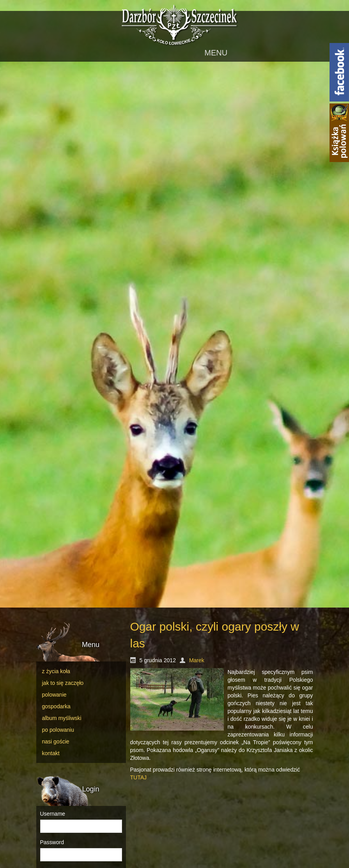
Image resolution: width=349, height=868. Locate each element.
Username (53, 814)
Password (52, 842)
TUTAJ (139, 777)
